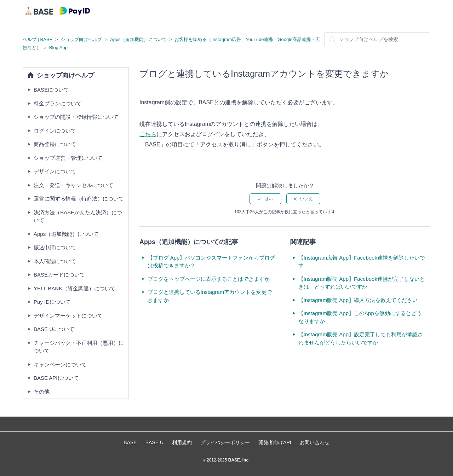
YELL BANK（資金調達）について (74, 288)
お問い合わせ (315, 442)
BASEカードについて (59, 275)
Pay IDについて (52, 302)
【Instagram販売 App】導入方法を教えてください (358, 300)
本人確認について (55, 261)
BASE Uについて (54, 329)
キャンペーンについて (60, 364)
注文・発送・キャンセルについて (73, 185)
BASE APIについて (56, 378)
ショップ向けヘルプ (81, 39)
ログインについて (55, 131)
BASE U (154, 442)
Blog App (58, 48)
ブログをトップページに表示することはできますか (209, 279)
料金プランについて (58, 103)
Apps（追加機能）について (138, 39)
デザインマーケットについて (68, 316)
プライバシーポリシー (225, 442)
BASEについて (51, 90)
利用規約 (182, 442)
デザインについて (55, 171)
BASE (130, 442)
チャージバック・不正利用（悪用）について (79, 347)
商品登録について (55, 144)
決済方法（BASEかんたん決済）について (78, 216)
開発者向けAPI (275, 442)
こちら (148, 134)
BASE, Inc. (238, 460)
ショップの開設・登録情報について (76, 117)
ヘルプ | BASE (38, 39)
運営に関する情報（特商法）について (79, 199)
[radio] (265, 199)
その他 (42, 392)
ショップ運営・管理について (68, 158)
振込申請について (55, 247)
